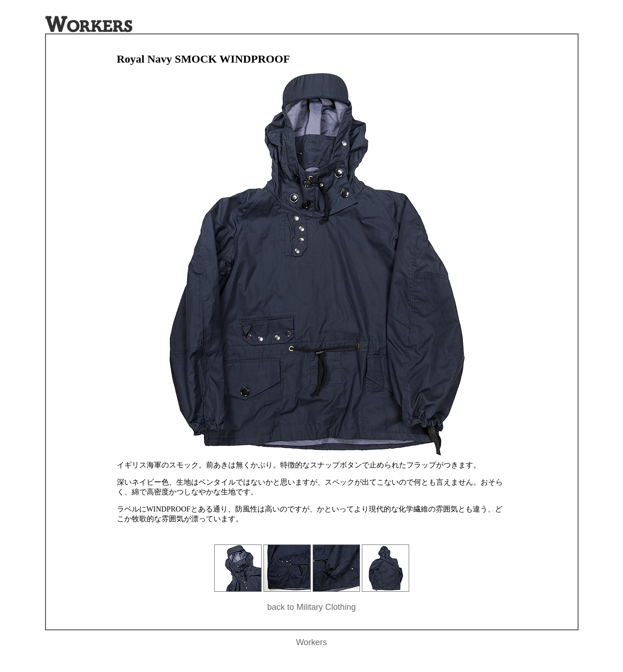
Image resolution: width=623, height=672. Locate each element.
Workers (311, 642)
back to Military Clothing (311, 607)
